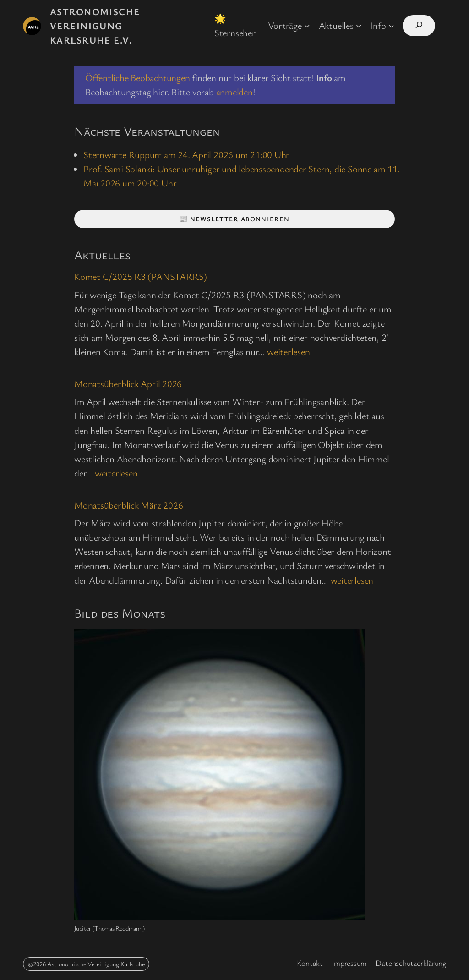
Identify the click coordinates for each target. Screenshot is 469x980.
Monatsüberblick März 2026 (129, 505)
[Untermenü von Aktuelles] (359, 25)
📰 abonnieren (234, 219)
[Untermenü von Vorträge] (307, 25)
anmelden (234, 92)
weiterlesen (289, 351)
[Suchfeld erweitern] (419, 26)
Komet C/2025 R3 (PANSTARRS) (141, 277)
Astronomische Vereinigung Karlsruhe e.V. (95, 26)
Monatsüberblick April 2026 (128, 384)
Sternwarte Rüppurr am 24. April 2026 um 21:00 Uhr (186, 154)
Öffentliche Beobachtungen (138, 77)
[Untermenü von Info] (391, 25)
